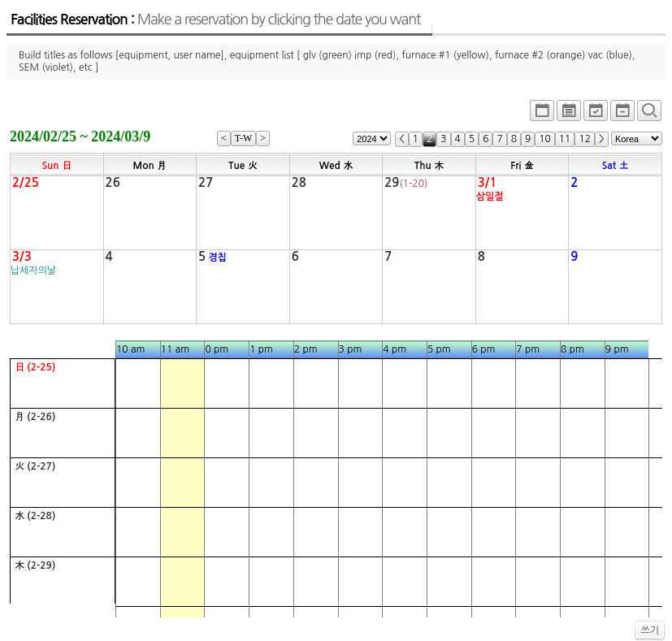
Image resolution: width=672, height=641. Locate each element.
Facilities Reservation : (215, 19)
